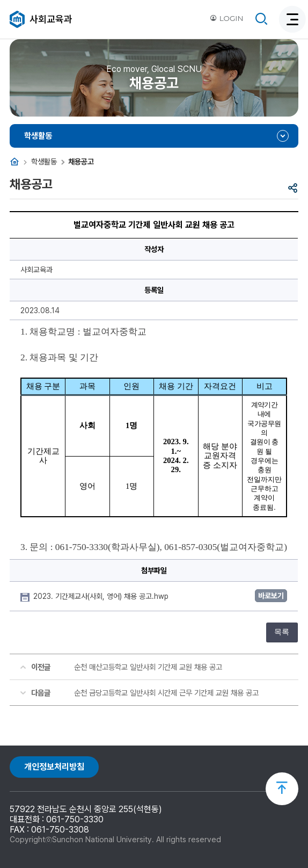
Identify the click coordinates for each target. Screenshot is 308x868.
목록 (282, 632)
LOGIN (226, 18)
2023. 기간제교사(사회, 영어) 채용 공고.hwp (102, 596)
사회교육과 (51, 19)
